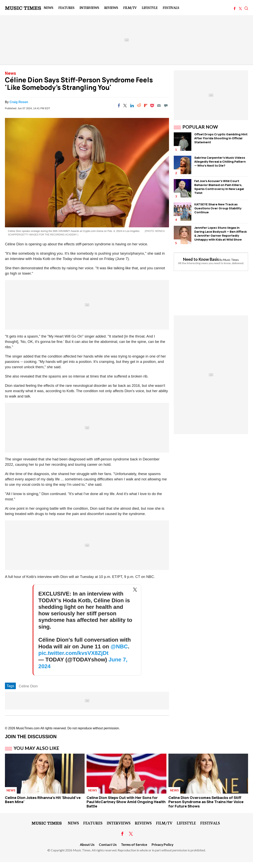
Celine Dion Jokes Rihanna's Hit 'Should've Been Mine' (43, 800)
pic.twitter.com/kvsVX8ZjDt (73, 653)
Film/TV (130, 8)
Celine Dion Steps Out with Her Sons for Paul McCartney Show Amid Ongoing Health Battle (126, 802)
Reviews (111, 8)
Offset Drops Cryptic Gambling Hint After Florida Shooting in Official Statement (221, 138)
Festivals (171, 8)
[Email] (159, 105)
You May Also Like (36, 748)
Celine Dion (28, 686)
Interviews (89, 8)
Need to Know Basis (201, 259)
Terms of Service (134, 845)
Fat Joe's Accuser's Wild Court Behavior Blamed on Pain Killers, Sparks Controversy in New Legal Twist (219, 187)
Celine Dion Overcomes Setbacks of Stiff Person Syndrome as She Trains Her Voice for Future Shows (206, 802)
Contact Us (108, 845)
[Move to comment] (166, 105)
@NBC (119, 646)
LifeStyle (150, 8)
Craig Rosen (19, 102)
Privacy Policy (162, 845)
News (48, 8)
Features (66, 8)
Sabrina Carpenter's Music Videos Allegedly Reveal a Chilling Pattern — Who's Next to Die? (220, 162)
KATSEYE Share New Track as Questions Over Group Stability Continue (218, 208)
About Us (87, 845)
